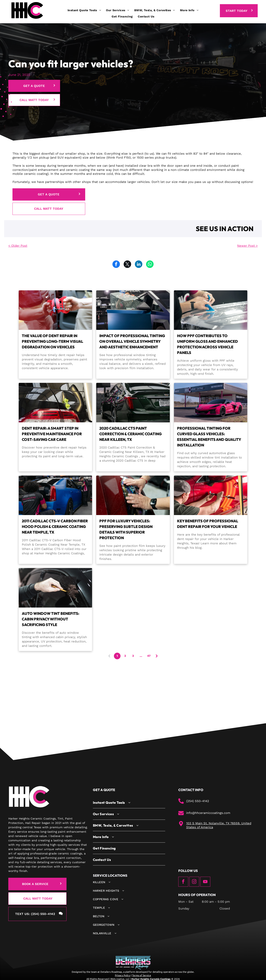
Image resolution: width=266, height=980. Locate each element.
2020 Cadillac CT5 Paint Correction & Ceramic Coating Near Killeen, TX (131, 434)
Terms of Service (142, 975)
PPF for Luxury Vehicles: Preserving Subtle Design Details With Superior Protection (126, 529)
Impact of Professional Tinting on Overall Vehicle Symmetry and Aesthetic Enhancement (132, 341)
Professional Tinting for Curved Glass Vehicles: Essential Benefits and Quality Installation (209, 437)
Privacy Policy (123, 975)
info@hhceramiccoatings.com (208, 813)
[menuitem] (84, 10)
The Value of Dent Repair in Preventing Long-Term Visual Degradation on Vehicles (52, 341)
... (141, 656)
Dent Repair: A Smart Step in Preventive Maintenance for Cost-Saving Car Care (52, 434)
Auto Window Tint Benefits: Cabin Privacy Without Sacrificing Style (50, 619)
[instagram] (194, 882)
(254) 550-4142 (198, 801)
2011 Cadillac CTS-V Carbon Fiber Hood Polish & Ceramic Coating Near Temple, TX (55, 527)
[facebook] (183, 882)
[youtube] (205, 882)
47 (149, 656)
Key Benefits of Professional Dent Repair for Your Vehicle (208, 524)
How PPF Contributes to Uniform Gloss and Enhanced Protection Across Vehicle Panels (208, 344)
